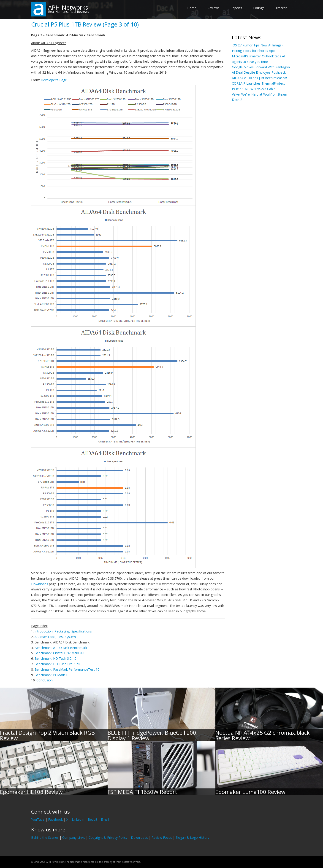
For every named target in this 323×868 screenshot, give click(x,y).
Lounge (259, 8)
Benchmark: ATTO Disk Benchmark (61, 648)
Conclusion (45, 680)
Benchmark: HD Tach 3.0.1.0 (56, 658)
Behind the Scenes (45, 837)
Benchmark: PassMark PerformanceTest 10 (67, 669)
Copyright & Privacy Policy (108, 837)
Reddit (93, 819)
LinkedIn (78, 819)
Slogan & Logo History (192, 837)
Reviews (213, 8)
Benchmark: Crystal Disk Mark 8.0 (59, 653)
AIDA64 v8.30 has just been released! (259, 78)
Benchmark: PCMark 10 (52, 675)
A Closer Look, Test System (55, 637)
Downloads (40, 584)
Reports (236, 8)
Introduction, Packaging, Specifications (63, 631)
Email (105, 819)
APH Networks (68, 7)
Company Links (74, 837)
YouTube (38, 819)
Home (192, 8)
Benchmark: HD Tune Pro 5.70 (57, 664)
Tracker (281, 8)
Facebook (55, 819)
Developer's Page (54, 80)
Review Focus (162, 837)
